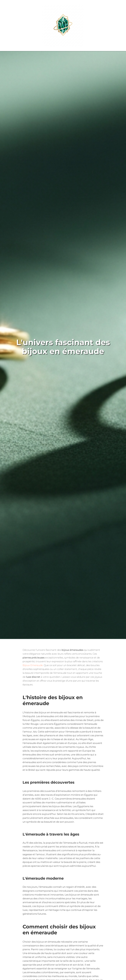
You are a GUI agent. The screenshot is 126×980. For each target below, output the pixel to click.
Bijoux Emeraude (33, 665)
